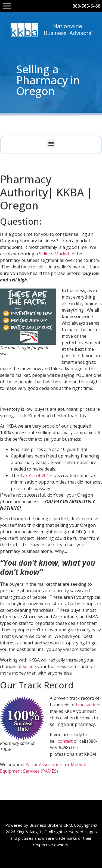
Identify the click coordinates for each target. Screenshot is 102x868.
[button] (51, 144)
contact (66, 741)
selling (30, 666)
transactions (89, 705)
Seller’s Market (54, 254)
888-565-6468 (86, 6)
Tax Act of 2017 (36, 475)
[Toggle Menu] (7, 6)
